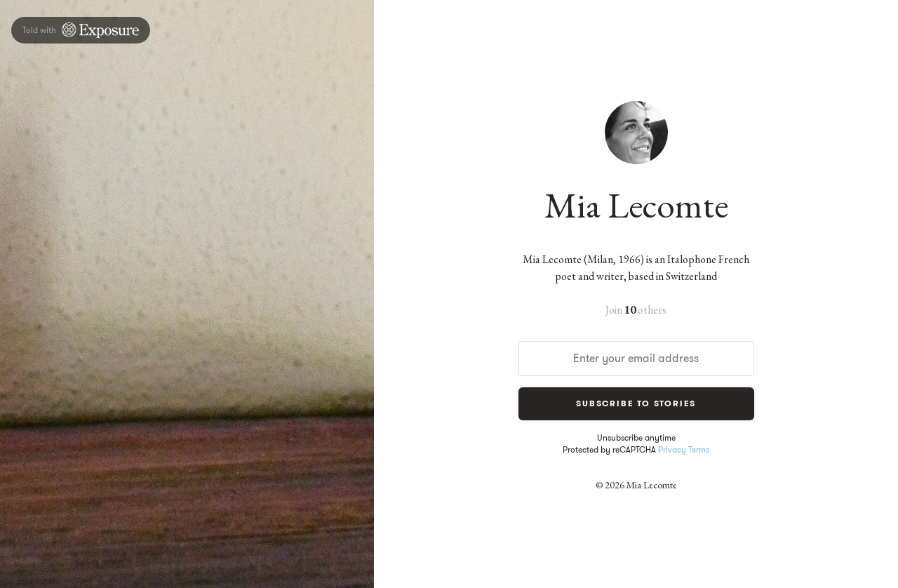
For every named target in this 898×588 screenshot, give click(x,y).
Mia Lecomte (636, 205)
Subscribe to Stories (636, 403)
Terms (699, 449)
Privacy (672, 449)
